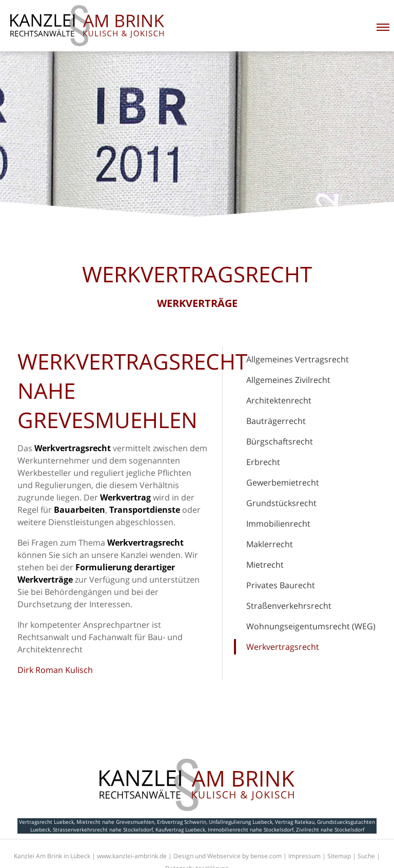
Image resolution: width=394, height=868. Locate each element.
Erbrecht (263, 462)
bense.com (266, 856)
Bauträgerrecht (276, 421)
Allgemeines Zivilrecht (288, 380)
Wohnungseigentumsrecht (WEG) (311, 626)
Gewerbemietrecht (283, 483)
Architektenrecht (279, 400)
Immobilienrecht (278, 524)
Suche (366, 856)
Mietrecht (265, 565)
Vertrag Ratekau (295, 822)
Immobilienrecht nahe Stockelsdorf (251, 830)
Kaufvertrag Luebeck (180, 830)
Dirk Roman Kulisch (55, 670)
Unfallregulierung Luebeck (241, 822)
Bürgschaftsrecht (280, 441)
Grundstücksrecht (281, 503)
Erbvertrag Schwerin (182, 822)
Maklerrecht (270, 544)
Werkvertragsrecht (283, 647)
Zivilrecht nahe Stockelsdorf (330, 830)
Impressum (304, 856)
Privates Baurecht (281, 585)
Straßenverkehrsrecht (289, 606)
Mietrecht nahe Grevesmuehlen (115, 822)
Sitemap (339, 856)
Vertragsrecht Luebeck (46, 822)
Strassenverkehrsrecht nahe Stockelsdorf (103, 830)
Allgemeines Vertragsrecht (298, 359)
